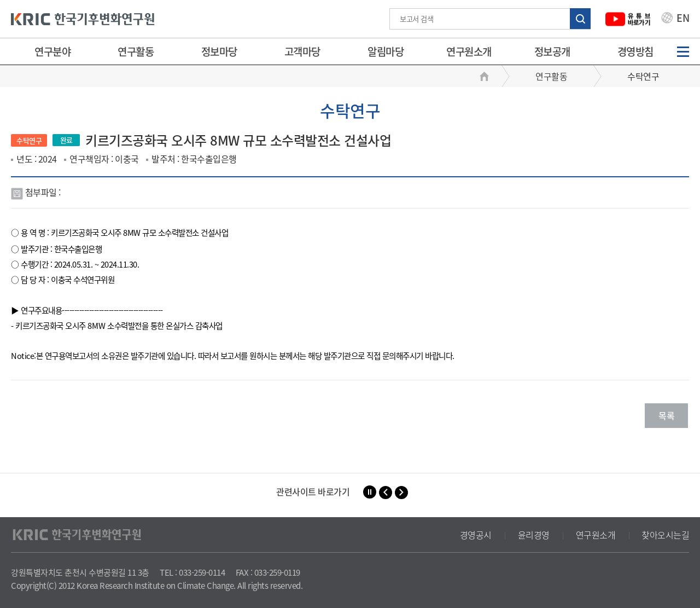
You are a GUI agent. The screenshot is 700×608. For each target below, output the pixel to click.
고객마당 (302, 51)
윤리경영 (534, 535)
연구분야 (52, 51)
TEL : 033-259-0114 (192, 572)
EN (675, 19)
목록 (666, 415)
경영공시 (476, 535)
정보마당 (219, 51)
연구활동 (136, 51)
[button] (386, 493)
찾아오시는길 (665, 535)
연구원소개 (469, 51)
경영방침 (635, 51)
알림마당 (386, 51)
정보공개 (552, 51)
